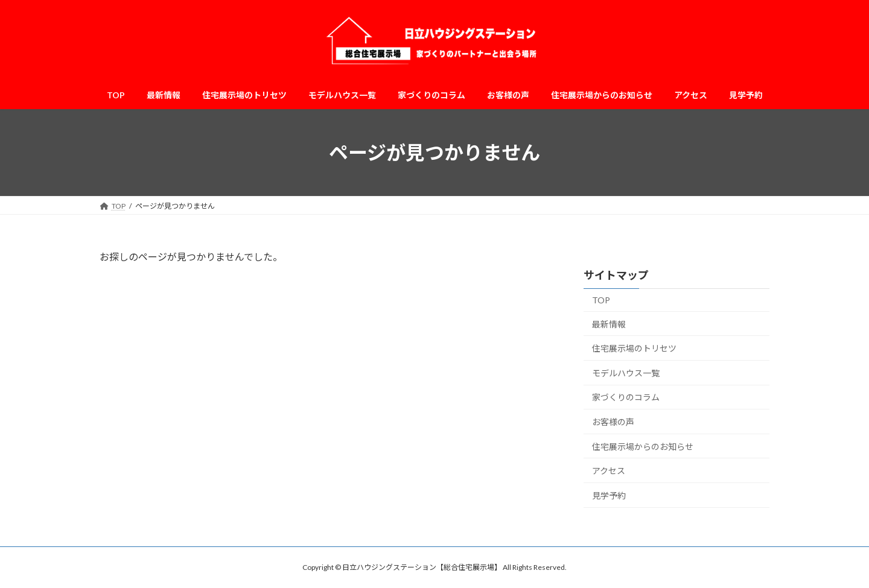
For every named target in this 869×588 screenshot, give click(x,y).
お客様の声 (613, 422)
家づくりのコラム (626, 398)
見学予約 (609, 495)
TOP (601, 300)
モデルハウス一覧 (626, 373)
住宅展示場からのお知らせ (643, 447)
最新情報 (609, 324)
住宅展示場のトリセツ (634, 348)
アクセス (609, 471)
